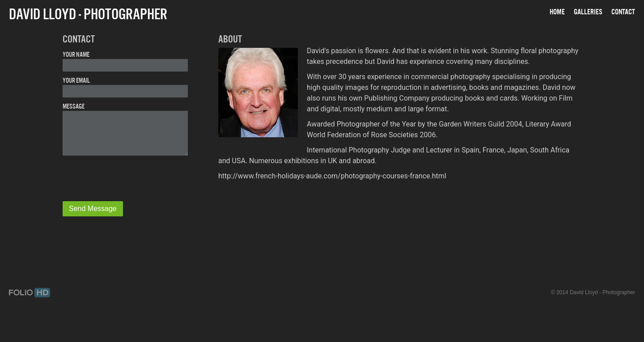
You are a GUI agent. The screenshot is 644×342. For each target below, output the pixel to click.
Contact (623, 12)
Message (74, 106)
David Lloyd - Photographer (88, 14)
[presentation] (126, 179)
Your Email (76, 80)
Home (557, 12)
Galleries (588, 12)
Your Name (76, 54)
